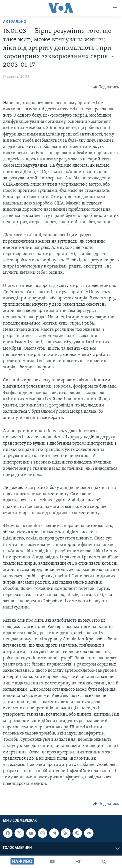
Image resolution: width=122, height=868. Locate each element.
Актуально (15, 22)
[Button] (106, 87)
